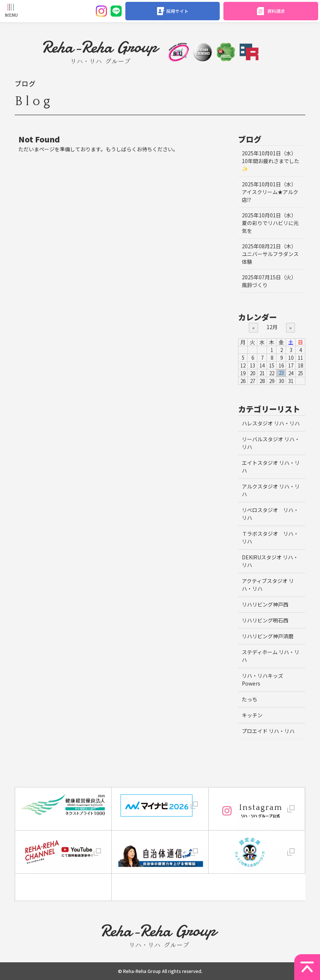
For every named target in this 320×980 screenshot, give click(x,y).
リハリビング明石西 (265, 620)
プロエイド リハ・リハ (268, 731)
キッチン (252, 715)
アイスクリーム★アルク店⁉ (270, 192)
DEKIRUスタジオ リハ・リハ (270, 561)
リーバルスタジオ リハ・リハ (271, 443)
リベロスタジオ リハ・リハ (270, 514)
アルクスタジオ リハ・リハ (271, 490)
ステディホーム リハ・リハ (271, 656)
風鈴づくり (269, 281)
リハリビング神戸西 (265, 604)
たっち (250, 699)
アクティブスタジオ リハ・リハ (268, 585)
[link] (63, 887)
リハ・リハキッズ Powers (262, 679)
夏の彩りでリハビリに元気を (270, 223)
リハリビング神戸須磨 (268, 636)
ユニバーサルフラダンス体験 (270, 254)
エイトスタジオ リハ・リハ (271, 467)
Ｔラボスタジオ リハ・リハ (270, 537)
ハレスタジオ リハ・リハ (271, 423)
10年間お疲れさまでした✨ (271, 161)
